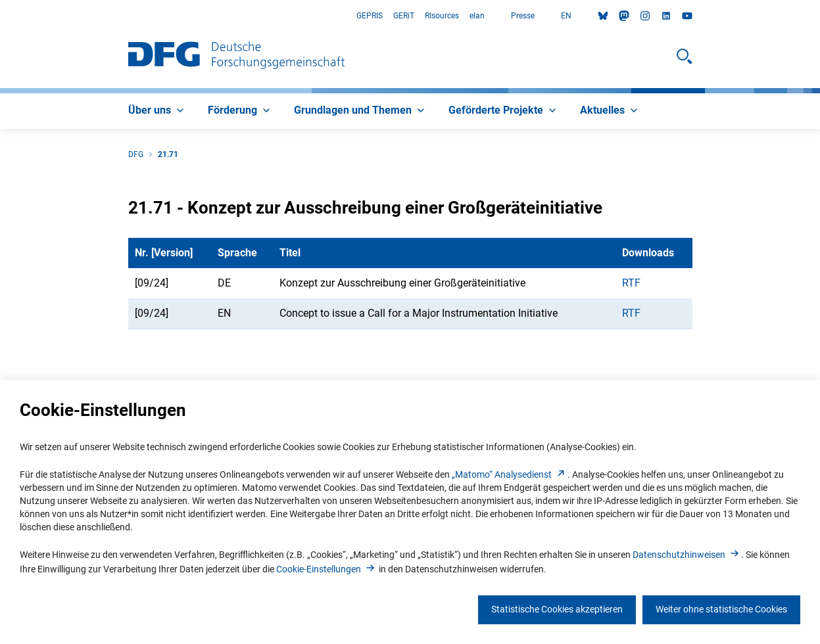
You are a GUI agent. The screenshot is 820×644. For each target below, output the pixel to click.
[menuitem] (157, 111)
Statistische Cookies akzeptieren (557, 609)
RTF (631, 283)
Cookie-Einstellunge (326, 569)
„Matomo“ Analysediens (510, 474)
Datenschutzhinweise (687, 555)
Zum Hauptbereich (0, 16)
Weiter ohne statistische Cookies (721, 609)
